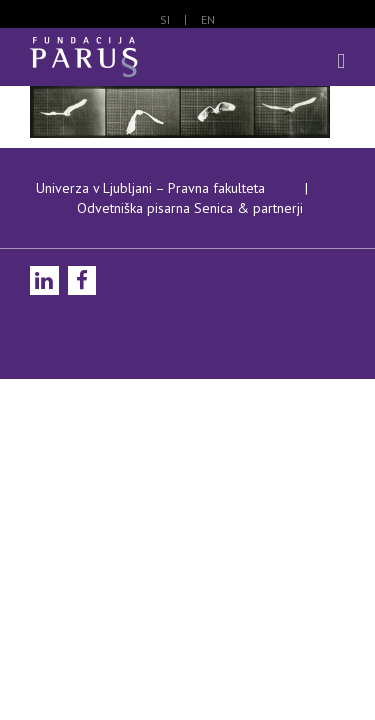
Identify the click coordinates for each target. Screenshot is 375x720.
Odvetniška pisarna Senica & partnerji (190, 258)
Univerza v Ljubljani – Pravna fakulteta (150, 238)
